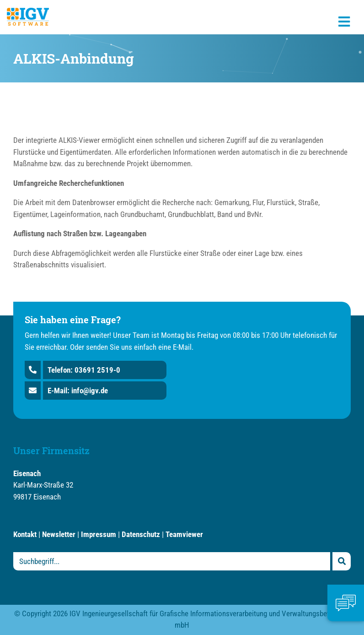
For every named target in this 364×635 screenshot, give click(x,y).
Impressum (99, 534)
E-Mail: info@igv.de (78, 391)
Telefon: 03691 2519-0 (84, 370)
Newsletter (59, 534)
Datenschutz (141, 534)
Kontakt (25, 534)
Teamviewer (184, 534)
